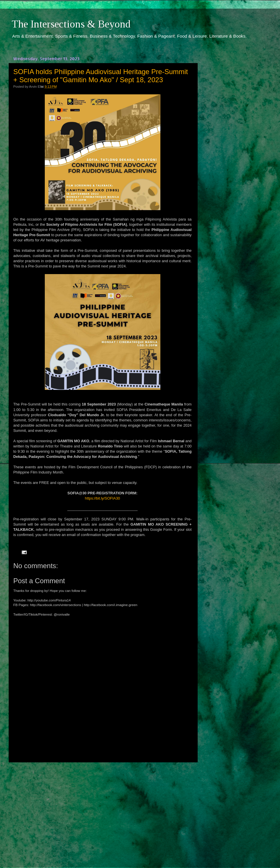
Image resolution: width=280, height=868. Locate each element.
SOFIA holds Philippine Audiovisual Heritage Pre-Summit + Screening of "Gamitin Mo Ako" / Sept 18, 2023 (101, 76)
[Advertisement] (103, 810)
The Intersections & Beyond (71, 24)
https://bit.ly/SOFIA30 (103, 498)
